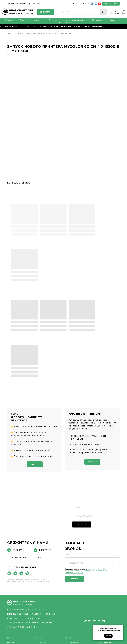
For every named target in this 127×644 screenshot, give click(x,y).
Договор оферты (61, 626)
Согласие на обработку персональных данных (25, 625)
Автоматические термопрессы (78, 590)
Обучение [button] (96, 20)
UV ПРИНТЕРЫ (43, 582)
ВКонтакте (45, 463)
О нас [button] (22, 20)
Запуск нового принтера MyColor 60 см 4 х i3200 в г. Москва (50, 34)
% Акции (9, 20)
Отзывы (113, 20)
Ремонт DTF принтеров (103, 556)
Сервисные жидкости (103, 597)
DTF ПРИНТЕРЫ (15, 582)
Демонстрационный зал (46, 559)
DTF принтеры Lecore (17, 597)
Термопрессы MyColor (74, 601)
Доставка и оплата (15, 563)
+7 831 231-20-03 (19, 471)
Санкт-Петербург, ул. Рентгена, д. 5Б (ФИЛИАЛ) (31, 536)
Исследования (42, 563)
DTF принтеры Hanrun (16, 593)
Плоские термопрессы (74, 593)
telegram (17, 463)
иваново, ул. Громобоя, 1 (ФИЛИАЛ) (25, 532)
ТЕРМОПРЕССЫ (72, 582)
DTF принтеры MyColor (17, 590)
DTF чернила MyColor (103, 586)
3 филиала (36, 4)
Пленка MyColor (100, 593)
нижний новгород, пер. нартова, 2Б (26, 523)
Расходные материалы (74, 20)
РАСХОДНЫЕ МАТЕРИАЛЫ (107, 582)
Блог (9, 567)
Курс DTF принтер (101, 563)
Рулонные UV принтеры (46, 593)
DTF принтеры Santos (16, 586)
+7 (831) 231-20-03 (83, 4)
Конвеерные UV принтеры (47, 601)
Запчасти (53, 20)
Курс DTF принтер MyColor (76, 562)
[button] (111, 4)
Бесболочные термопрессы (77, 597)
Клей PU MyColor (101, 590)
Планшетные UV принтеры (47, 590)
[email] (95, 421)
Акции (96, 567)
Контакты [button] (63, 22)
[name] (95, 413)
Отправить (82, 438)
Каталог (37, 20)
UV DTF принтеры (44, 586)
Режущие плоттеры (76, 610)
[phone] (95, 429)
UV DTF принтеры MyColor (18, 615)
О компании (41, 556)
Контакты (11, 571)
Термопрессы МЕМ (73, 586)
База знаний (70, 572)
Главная (10, 34)
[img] (30, 4)
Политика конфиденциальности (91, 626)
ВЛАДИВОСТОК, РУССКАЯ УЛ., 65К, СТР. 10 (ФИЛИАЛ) (31, 527)
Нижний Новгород (18, 4)
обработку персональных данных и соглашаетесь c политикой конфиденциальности (25, 440)
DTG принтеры (44, 610)
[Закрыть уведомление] (122, 627)
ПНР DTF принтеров (102, 559)
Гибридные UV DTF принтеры (49, 597)
